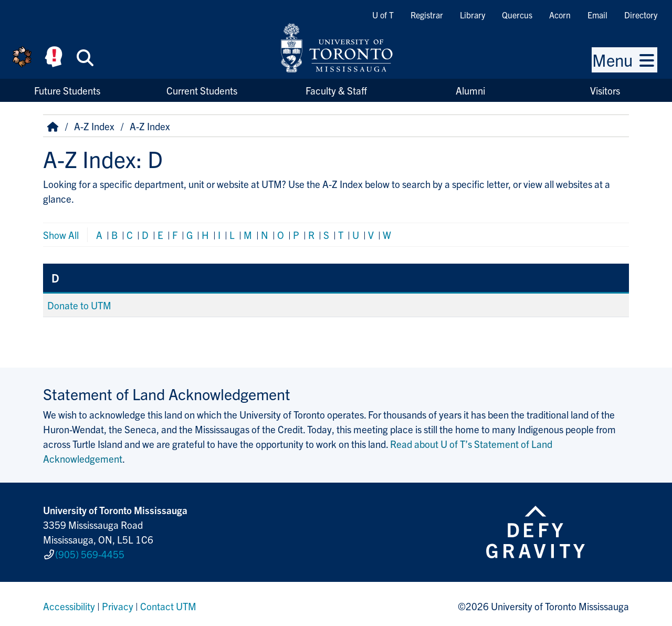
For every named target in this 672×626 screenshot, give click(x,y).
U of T (383, 15)
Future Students (67, 90)
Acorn (560, 15)
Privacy (118, 602)
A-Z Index (94, 126)
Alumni (470, 90)
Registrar (427, 15)
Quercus (517, 15)
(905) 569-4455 (90, 552)
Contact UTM (168, 602)
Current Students (202, 90)
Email (597, 15)
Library (472, 15)
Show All (61, 235)
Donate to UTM (79, 305)
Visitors (605, 90)
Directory (641, 15)
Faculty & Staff (336, 90)
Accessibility (69, 602)
